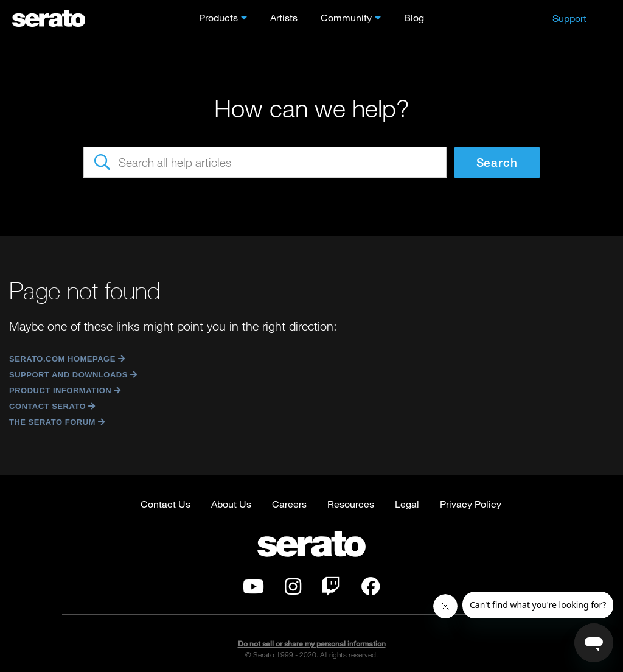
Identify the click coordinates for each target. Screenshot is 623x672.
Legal (407, 504)
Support (569, 18)
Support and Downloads (72, 375)
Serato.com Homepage (66, 359)
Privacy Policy (471, 504)
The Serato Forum (56, 422)
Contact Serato (51, 406)
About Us (231, 504)
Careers (289, 504)
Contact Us (165, 504)
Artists (284, 17)
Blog (414, 17)
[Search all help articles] (265, 163)
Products (218, 17)
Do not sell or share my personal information (312, 644)
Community (346, 17)
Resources (351, 504)
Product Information (64, 390)
